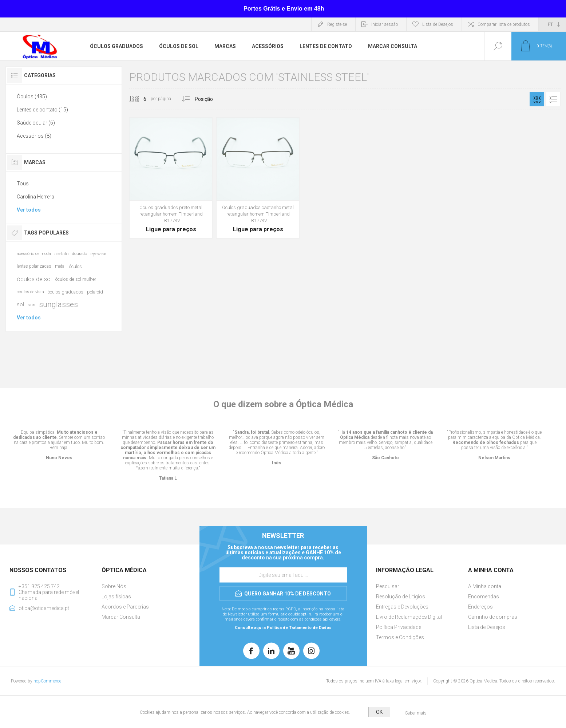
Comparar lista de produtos (504, 24)
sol (20, 304)
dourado (80, 254)
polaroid (95, 292)
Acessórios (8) (34, 136)
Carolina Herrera (35, 197)
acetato (62, 254)
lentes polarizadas (34, 266)
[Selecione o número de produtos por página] (139, 99)
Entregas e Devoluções (402, 607)
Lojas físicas (116, 597)
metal (60, 266)
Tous (23, 184)
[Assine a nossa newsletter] (283, 575)
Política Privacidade (399, 627)
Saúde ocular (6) (36, 123)
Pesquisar (388, 586)
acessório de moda (34, 254)
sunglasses (58, 304)
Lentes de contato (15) (42, 110)
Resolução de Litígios (401, 597)
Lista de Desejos (487, 627)
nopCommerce (47, 681)
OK (379, 712)
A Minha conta (485, 586)
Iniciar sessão (385, 24)
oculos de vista (30, 292)
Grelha (537, 99)
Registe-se (337, 24)
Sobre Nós (114, 586)
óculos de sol (34, 279)
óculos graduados (66, 292)
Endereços (480, 607)
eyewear (99, 254)
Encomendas (484, 597)
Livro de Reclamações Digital (409, 617)
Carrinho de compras (493, 617)
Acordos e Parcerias (125, 607)
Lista (553, 99)
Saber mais (416, 713)
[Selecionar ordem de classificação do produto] (217, 99)
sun (31, 305)
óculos (76, 266)
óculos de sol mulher (76, 279)
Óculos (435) (32, 97)
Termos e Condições (400, 637)
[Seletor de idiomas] (552, 24)
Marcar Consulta (121, 617)
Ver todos (29, 210)
